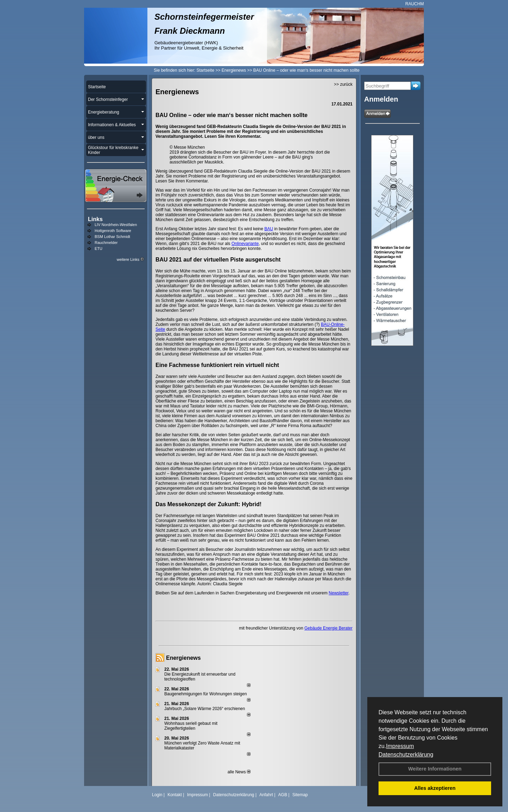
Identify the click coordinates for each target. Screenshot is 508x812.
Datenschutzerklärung (406, 755)
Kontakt (175, 795)
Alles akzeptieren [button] (435, 788)
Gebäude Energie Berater (328, 628)
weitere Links (130, 259)
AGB (283, 795)
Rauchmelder (106, 243)
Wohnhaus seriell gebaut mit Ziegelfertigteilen (191, 726)
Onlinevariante (245, 244)
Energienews (183, 658)
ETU (99, 249)
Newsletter (338, 593)
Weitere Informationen (435, 769)
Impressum (400, 746)
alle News (239, 772)
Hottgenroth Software (113, 231)
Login (157, 795)
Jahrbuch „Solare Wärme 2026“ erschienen (205, 709)
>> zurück (343, 84)
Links (95, 219)
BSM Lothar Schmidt (112, 237)
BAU (269, 229)
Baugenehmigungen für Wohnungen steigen (206, 694)
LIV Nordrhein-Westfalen (116, 225)
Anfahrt (266, 795)
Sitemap (300, 795)
